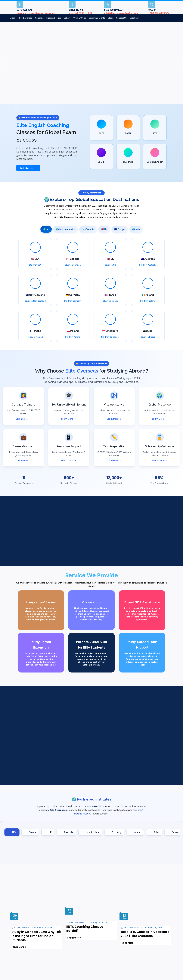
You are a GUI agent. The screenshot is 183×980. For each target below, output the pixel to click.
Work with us (80, 18)
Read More (19, 947)
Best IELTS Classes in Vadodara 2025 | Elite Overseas (145, 934)
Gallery (67, 18)
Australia (134, 206)
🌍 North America (66, 229)
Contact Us (121, 18)
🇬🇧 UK (104, 229)
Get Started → (28, 168)
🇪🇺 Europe (120, 229)
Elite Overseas (22, 928)
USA (114, 206)
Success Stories (54, 18)
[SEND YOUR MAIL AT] (108, 4)
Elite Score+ (135, 18)
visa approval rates (75, 382)
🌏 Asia (136, 229)
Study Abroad (26, 18)
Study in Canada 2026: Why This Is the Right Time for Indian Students (37, 936)
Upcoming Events (97, 18)
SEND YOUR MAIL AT (113, 10)
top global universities (125, 382)
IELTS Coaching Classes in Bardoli (86, 929)
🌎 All (46, 229)
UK (118, 206)
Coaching (39, 18)
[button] (4, 63)
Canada (125, 206)
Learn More (23, 419)
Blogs (111, 18)
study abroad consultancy (98, 378)
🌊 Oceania (88, 229)
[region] (91, 63)
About (13, 18)
